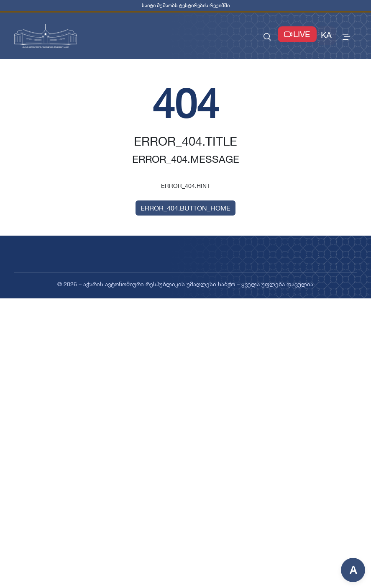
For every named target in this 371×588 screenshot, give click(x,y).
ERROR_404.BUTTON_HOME (185, 208)
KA (326, 35)
